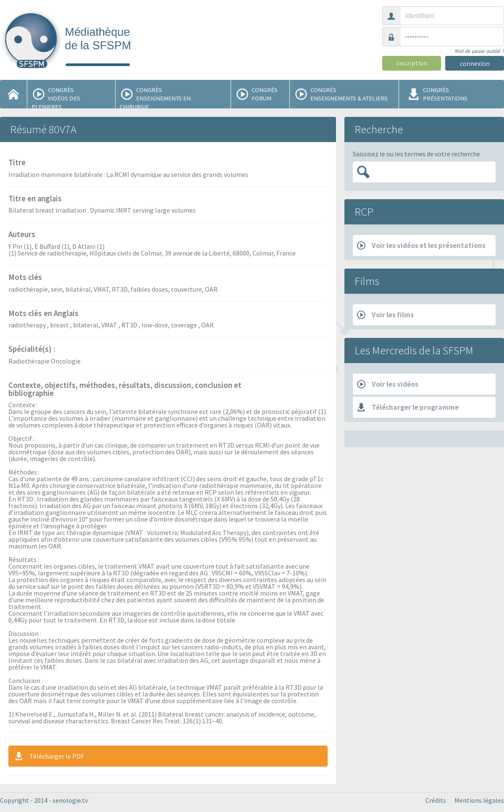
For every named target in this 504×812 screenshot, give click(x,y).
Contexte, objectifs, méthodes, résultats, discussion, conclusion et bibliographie (125, 390)
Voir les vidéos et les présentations (421, 245)
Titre (17, 163)
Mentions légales (479, 800)
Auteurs (22, 235)
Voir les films (385, 315)
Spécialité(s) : (32, 350)
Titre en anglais (35, 199)
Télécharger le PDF (49, 756)
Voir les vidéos (388, 384)
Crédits (436, 800)
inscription (412, 63)
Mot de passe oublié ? (479, 51)
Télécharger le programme (408, 407)
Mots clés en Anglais (43, 314)
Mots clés (25, 278)
